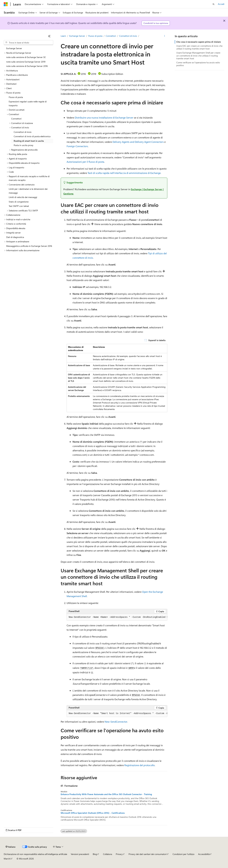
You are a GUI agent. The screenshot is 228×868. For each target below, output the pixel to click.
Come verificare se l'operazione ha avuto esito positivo (198, 64)
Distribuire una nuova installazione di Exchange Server (104, 118)
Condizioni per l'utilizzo (183, 854)
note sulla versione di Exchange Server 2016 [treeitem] (27, 66)
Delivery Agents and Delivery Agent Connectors (138, 142)
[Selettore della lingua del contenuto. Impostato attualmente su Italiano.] (11, 847)
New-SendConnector (116, 722)
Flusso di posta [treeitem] (16, 97)
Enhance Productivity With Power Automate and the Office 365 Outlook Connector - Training (106, 794)
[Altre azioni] (165, 36)
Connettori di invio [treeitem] (23, 132)
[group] (117, 617)
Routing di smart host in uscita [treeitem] (29, 141)
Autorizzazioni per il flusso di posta (85, 162)
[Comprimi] (49, 36)
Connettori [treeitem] (16, 119)
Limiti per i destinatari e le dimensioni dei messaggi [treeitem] (28, 191)
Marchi (7, 859)
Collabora (108, 854)
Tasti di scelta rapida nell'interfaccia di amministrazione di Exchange (124, 173)
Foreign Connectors (77, 146)
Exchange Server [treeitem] (14, 48)
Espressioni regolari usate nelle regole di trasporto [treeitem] (28, 103)
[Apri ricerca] (214, 4)
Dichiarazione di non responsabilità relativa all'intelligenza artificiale (35, 854)
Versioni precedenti (80, 854)
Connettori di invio (128, 36)
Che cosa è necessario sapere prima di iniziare (199, 42)
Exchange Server (77, 36)
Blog (95, 854)
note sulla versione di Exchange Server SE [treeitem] (26, 57)
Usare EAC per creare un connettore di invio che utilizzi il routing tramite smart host (199, 47)
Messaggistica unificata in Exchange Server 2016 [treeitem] (29, 246)
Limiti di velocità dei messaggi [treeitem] (23, 197)
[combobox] (28, 43)
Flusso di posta (95, 36)
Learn (63, 36)
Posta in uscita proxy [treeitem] (24, 145)
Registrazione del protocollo (140, 765)
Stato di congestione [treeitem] (19, 202)
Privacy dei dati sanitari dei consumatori (148, 854)
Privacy (119, 854)
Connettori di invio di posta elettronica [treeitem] (32, 136)
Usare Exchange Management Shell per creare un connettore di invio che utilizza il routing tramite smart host (198, 55)
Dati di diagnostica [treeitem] (15, 237)
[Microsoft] (6, 4)
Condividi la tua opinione (156, 23)
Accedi (221, 4)
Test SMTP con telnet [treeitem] (19, 206)
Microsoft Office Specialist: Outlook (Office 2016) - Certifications (93, 813)
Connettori (111, 36)
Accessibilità (204, 854)
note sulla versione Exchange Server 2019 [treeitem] (26, 62)
